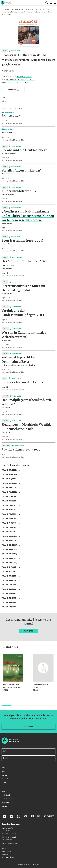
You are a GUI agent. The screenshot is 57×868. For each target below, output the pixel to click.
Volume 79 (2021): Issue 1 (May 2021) (38, 10)
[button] (4, 98)
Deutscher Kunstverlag (31, 865)
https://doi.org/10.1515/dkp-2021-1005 (20, 80)
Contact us (5, 843)
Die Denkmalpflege (17, 10)
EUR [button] (5, 751)
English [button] (6, 758)
